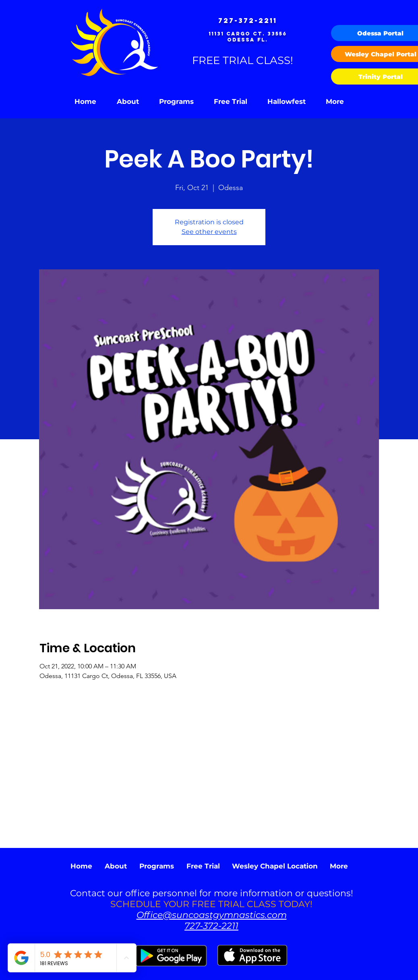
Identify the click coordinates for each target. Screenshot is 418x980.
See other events (209, 232)
